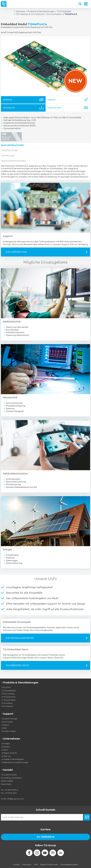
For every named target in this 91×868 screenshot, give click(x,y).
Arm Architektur (55, 14)
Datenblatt (9, 108)
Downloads (8, 156)
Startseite (20, 11)
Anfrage (7, 100)
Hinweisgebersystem (69, 865)
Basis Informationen (13, 145)
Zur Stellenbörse (46, 837)
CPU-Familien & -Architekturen (30, 14)
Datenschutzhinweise (49, 865)
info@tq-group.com (15, 799)
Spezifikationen (10, 151)
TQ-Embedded (64, 11)
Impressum (27, 865)
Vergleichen (54, 108)
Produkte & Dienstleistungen (41, 11)
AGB (36, 865)
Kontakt (16, 865)
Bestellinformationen (13, 161)
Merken (51, 100)
